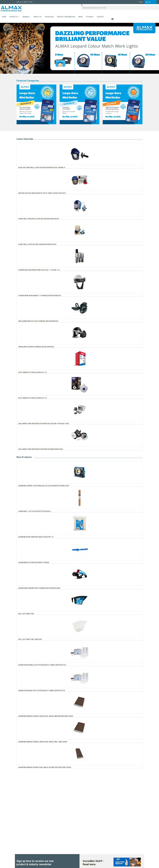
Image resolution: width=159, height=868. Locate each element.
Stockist (90, 17)
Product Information (66, 17)
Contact (100, 17)
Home (4, 17)
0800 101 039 (28, 2)
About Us (38, 17)
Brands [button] (26, 17)
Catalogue (49, 17)
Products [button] (14, 17)
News (81, 17)
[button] (12, 48)
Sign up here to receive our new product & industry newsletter (35, 863)
